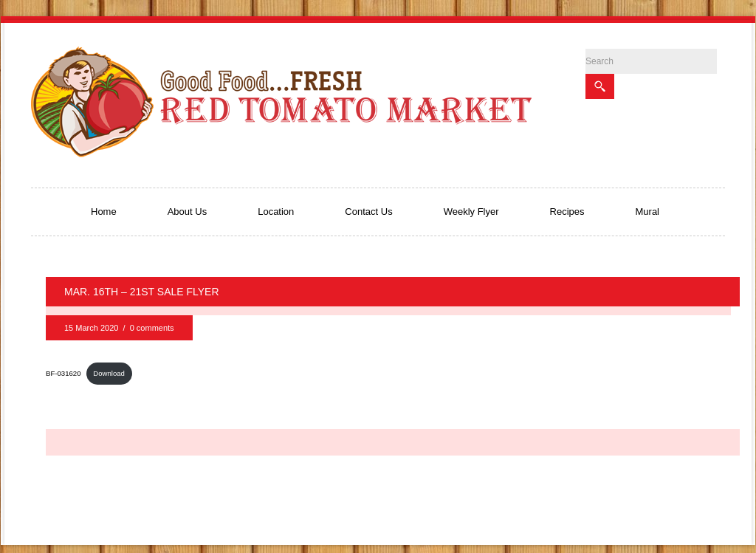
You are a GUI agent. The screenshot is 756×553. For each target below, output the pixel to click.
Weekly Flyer (471, 212)
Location (276, 212)
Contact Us (368, 212)
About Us (187, 212)
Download (109, 373)
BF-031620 (63, 373)
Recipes (567, 212)
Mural (648, 212)
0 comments (152, 328)
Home (104, 212)
